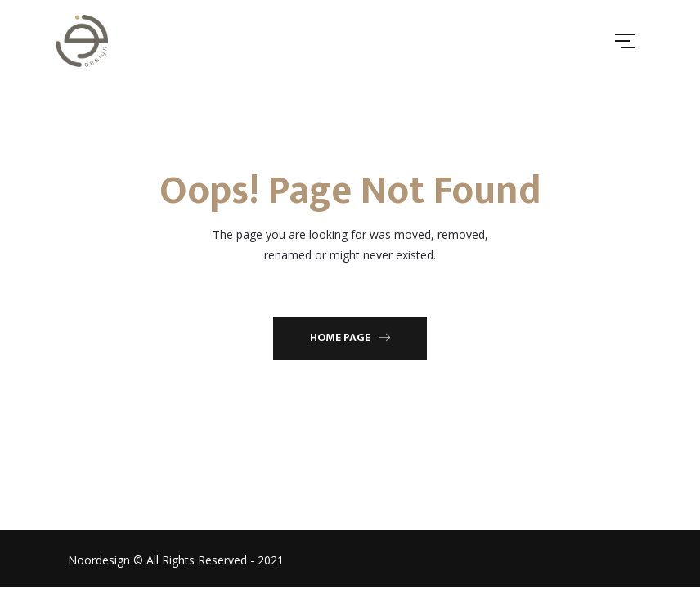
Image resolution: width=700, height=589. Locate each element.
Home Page (350, 337)
